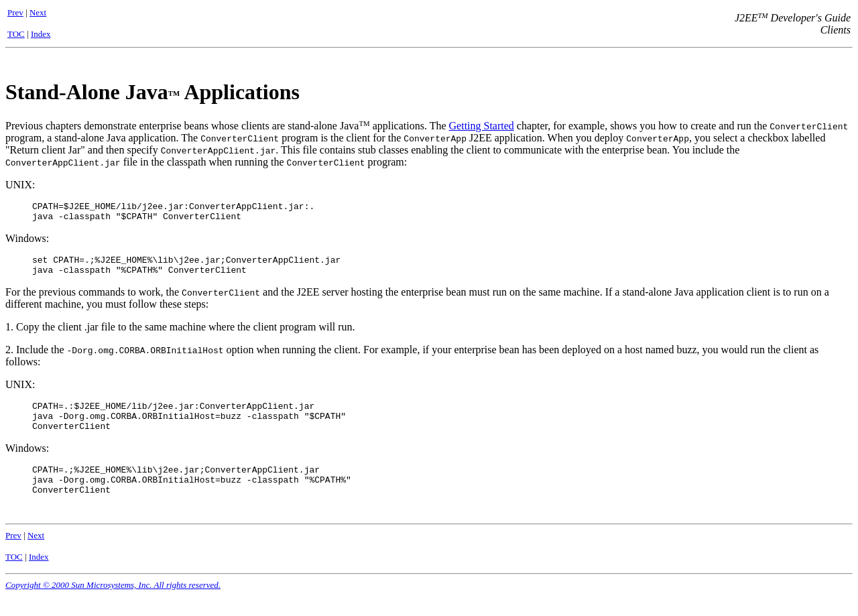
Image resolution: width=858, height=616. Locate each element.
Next (38, 12)
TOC (16, 34)
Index (41, 34)
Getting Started (482, 126)
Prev (15, 12)
